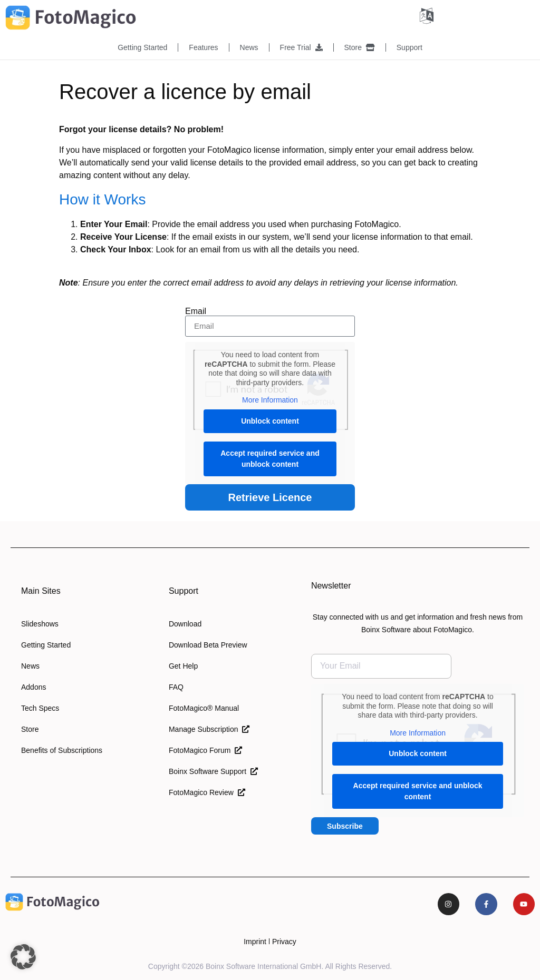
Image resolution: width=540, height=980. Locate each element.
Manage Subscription (209, 729)
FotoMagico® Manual (204, 708)
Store (360, 47)
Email (196, 311)
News (249, 47)
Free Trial (301, 47)
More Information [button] (270, 399)
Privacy (284, 941)
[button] (23, 957)
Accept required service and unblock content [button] (270, 458)
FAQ (176, 687)
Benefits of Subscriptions (62, 750)
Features (203, 47)
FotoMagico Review (207, 792)
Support (409, 47)
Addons (33, 687)
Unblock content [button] (270, 420)
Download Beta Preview (208, 644)
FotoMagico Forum (205, 750)
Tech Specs (40, 708)
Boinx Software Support (213, 771)
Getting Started (142, 47)
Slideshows (40, 623)
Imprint (255, 941)
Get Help (183, 665)
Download (185, 623)
